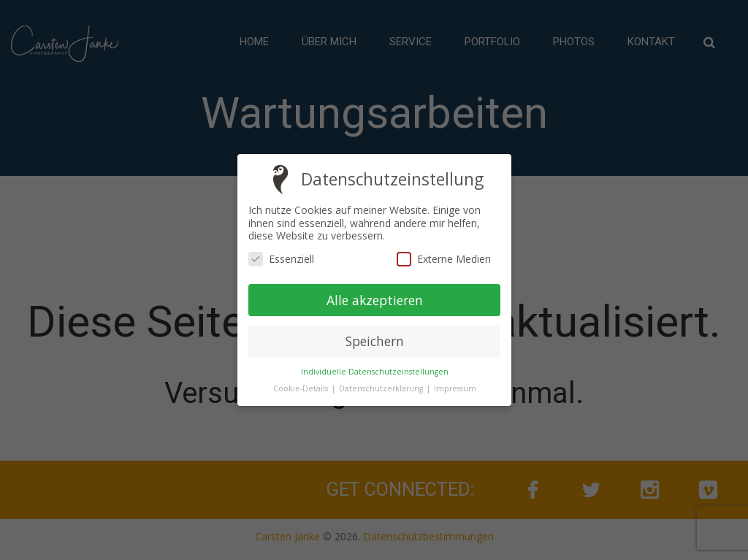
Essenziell (281, 259)
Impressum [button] (454, 388)
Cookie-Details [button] (301, 388)
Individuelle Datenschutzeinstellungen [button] (374, 372)
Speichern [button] (374, 341)
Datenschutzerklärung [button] (381, 388)
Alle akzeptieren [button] (374, 299)
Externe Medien (443, 259)
